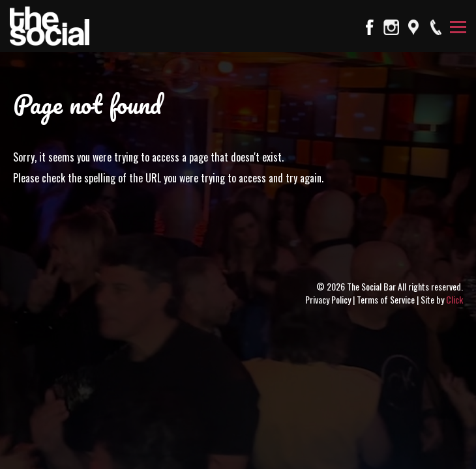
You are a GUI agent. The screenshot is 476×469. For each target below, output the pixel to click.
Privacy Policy (328, 299)
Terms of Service (386, 299)
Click (454, 299)
